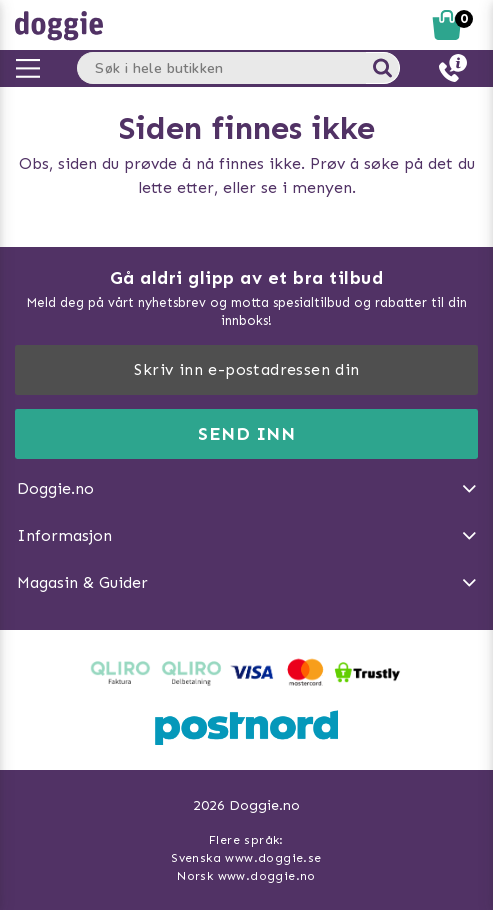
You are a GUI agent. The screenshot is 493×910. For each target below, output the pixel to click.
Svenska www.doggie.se (246, 858)
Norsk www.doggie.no (246, 876)
